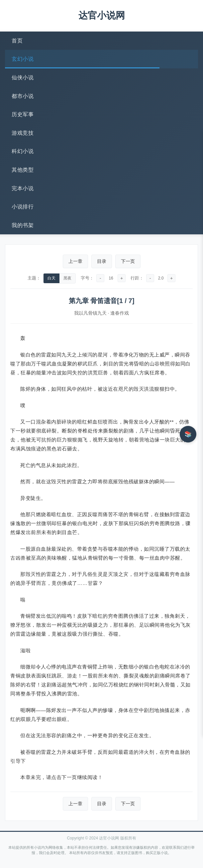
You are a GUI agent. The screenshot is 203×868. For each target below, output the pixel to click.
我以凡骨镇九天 (90, 313)
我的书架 (23, 225)
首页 (17, 41)
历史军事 (23, 114)
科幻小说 (23, 151)
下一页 (128, 261)
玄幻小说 (23, 59)
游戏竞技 (23, 133)
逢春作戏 (120, 313)
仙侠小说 (23, 78)
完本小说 (23, 188)
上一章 (75, 261)
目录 (102, 261)
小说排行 (23, 207)
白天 (51, 278)
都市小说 (23, 96)
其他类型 (23, 170)
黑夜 (67, 278)
